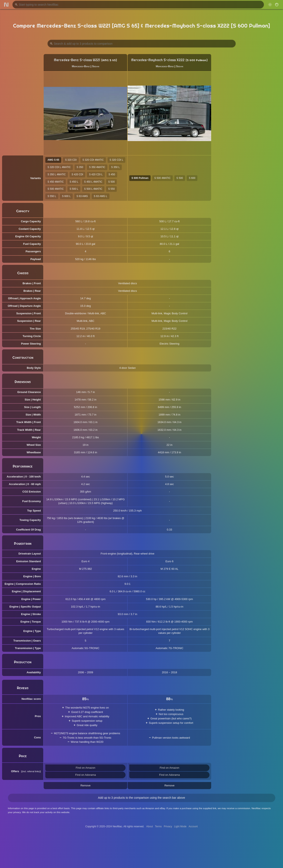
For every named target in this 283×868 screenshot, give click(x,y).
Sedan (96, 66)
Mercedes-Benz (81, 66)
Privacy (168, 826)
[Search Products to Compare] (142, 44)
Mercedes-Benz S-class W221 (77, 60)
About (149, 826)
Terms (158, 826)
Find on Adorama (86, 775)
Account (193, 826)
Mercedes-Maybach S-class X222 (158, 60)
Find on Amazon (85, 768)
